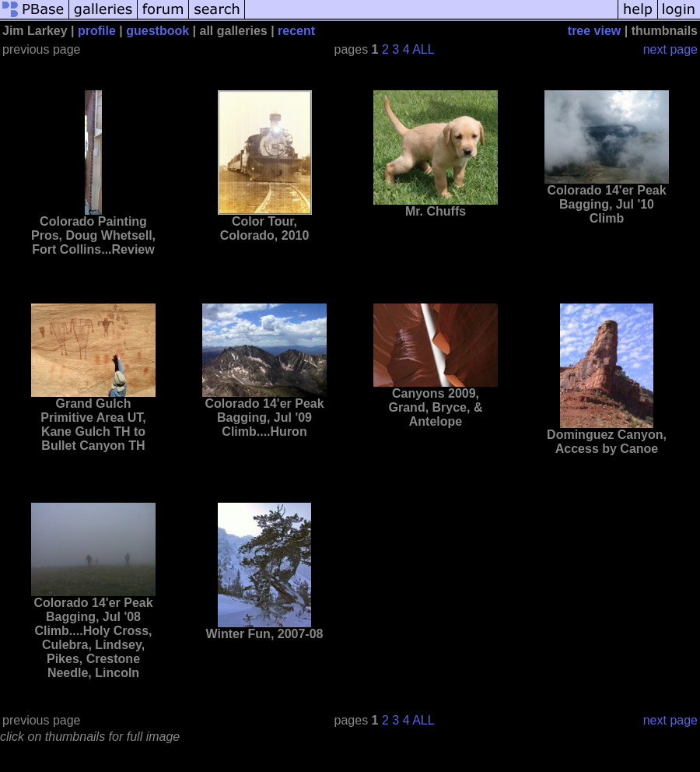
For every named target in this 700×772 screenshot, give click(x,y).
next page (670, 49)
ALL (423, 49)
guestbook (157, 31)
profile (97, 31)
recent (296, 31)
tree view (594, 31)
